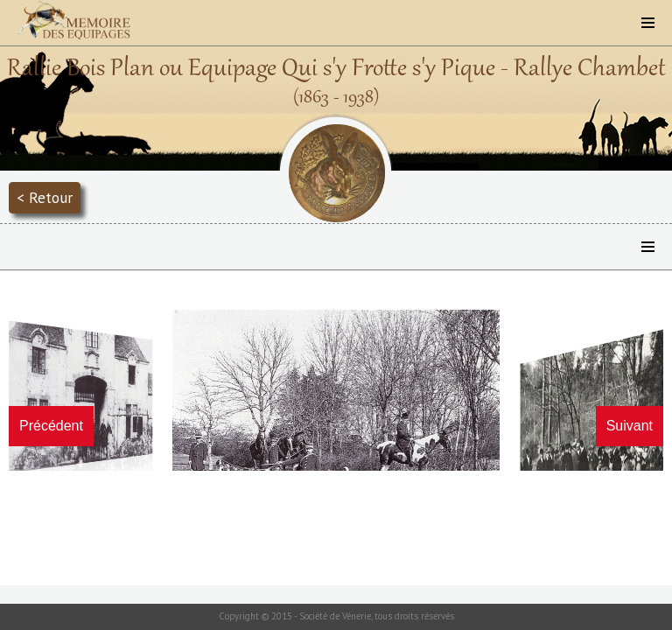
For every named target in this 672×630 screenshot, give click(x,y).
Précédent (51, 426)
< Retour (45, 197)
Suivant (630, 426)
